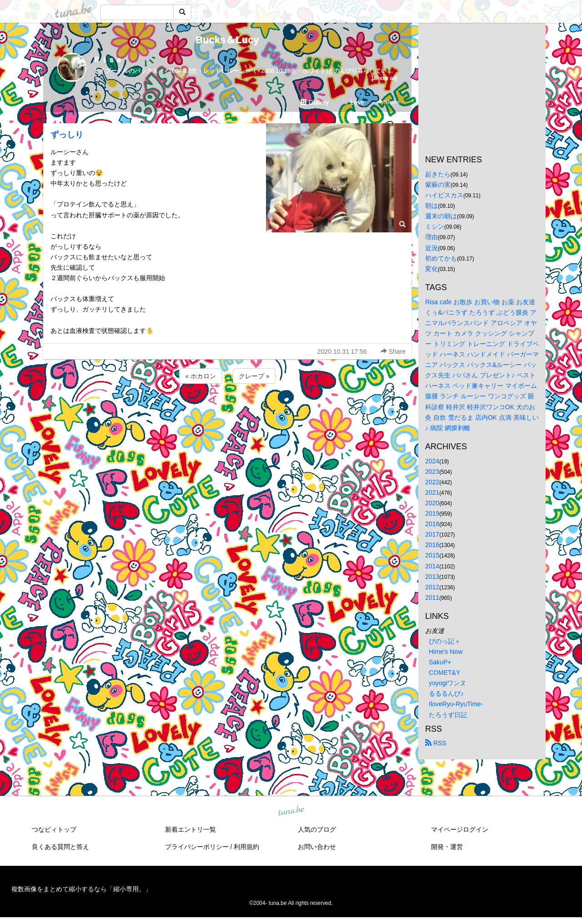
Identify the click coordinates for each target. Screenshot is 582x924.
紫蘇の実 (438, 185)
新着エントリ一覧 (191, 829)
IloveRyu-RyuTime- (456, 704)
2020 (432, 503)
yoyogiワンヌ (447, 683)
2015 (432, 555)
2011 (432, 598)
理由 (431, 237)
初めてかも (441, 258)
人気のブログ (317, 829)
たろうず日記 (448, 715)
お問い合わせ (317, 847)
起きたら (438, 174)
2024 (432, 461)
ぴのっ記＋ (445, 641)
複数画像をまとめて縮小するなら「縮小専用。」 (81, 889)
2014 (432, 566)
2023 (432, 472)
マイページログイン (460, 829)
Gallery (315, 102)
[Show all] (385, 78)
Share (388, 102)
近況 (431, 248)
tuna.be (291, 811)
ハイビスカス (444, 195)
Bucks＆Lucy (227, 40)
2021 (432, 492)
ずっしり (67, 135)
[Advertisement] (227, 410)
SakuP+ (440, 662)
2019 (432, 513)
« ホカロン (201, 376)
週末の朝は (441, 216)
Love (353, 102)
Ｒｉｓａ (108, 60)
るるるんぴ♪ (446, 693)
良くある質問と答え (60, 847)
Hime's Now (446, 652)
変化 (431, 269)
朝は (431, 206)
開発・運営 (447, 847)
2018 (432, 524)
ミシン (435, 226)
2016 (432, 545)
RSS (436, 743)
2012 (432, 587)
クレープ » (254, 376)
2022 (432, 482)
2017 (432, 534)
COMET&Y (444, 673)
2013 (432, 577)
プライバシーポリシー (197, 847)
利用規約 (246, 847)
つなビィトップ (54, 829)
